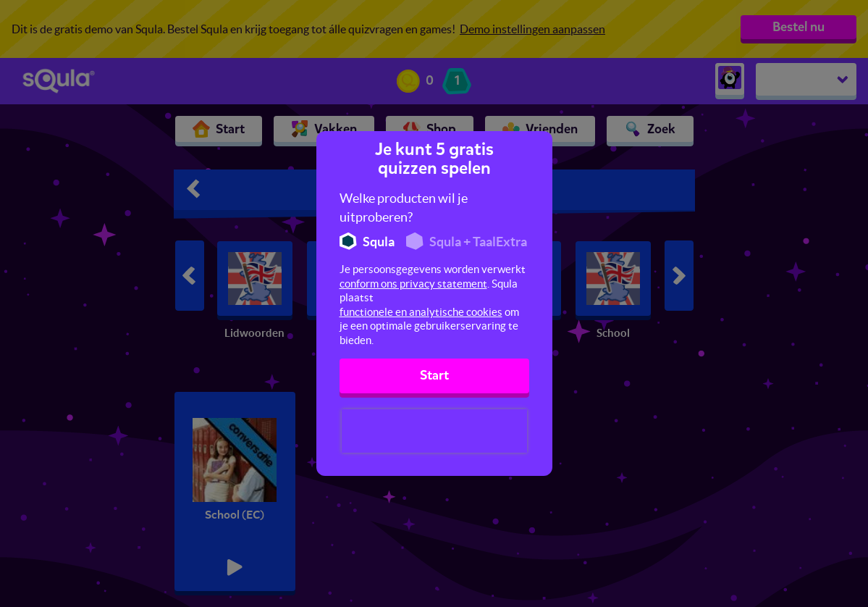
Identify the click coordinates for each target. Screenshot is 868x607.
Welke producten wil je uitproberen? (404, 208)
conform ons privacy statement (413, 284)
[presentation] (434, 431)
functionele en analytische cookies (421, 312)
